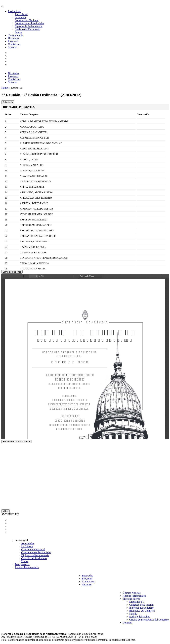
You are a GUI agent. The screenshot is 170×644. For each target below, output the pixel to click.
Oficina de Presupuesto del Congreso (149, 620)
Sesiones (13, 47)
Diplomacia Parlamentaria (28, 26)
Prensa (18, 32)
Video (5, 511)
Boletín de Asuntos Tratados (17, 441)
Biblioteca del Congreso (142, 611)
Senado (133, 614)
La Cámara (27, 546)
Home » (6, 88)
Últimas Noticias (132, 593)
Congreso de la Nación (141, 605)
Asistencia (8, 102)
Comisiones (14, 44)
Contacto (127, 623)
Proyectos (13, 41)
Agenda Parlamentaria (135, 596)
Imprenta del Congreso (142, 608)
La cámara (20, 17)
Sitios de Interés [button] (131, 599)
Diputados (13, 38)
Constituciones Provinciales (29, 23)
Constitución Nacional (27, 20)
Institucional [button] (15, 11)
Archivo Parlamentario (27, 567)
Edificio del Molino (140, 617)
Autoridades (21, 14)
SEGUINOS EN (10, 514)
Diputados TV (137, 602)
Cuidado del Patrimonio (27, 29)
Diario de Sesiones (12, 272)
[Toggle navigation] (3, 7)
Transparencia (15, 35)
